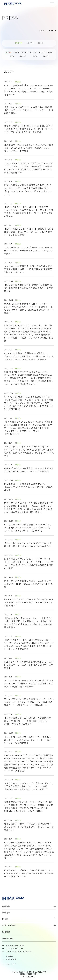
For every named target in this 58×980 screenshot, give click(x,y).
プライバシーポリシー (14, 949)
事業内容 (6, 913)
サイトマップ (11, 964)
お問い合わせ (8, 938)
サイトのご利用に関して (15, 946)
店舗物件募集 (11, 959)
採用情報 (6, 932)
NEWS (30, 43)
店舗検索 (9, 956)
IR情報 (5, 919)
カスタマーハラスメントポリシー (19, 952)
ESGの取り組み (9, 926)
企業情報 (6, 906)
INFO (40, 43)
